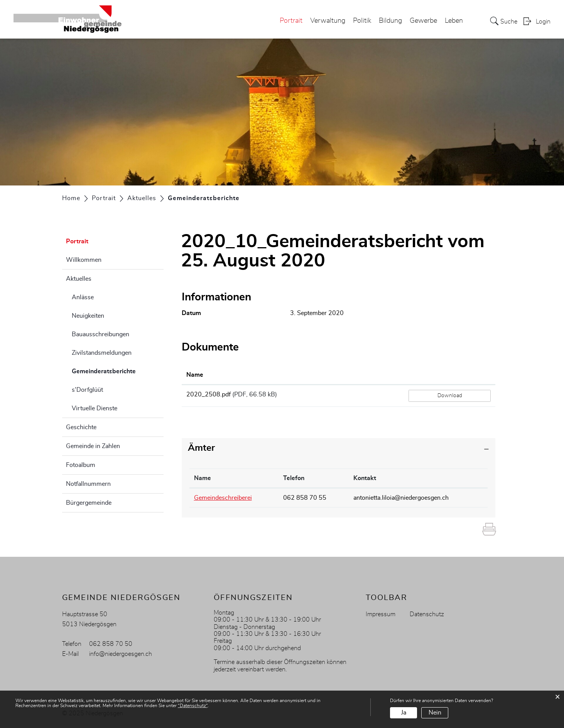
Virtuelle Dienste (95, 408)
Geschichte (81, 427)
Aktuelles (79, 279)
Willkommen (84, 260)
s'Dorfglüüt (87, 390)
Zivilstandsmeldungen (102, 353)
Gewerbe (423, 21)
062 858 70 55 (305, 498)
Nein (435, 713)
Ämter (201, 448)
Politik (362, 21)
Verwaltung (328, 21)
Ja (404, 713)
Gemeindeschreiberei (223, 498)
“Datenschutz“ (193, 706)
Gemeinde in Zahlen (93, 446)
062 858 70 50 (111, 644)
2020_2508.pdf (209, 394)
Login (543, 22)
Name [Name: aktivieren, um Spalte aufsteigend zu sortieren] (195, 375)
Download (450, 396)
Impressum (381, 614)
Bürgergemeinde (89, 503)
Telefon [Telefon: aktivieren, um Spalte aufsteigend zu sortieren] (294, 478)
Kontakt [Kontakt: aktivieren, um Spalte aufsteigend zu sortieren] (365, 478)
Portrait (291, 21)
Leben (454, 21)
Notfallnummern (88, 484)
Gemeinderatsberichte (118, 370)
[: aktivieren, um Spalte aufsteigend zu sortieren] (450, 375)
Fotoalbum (81, 465)
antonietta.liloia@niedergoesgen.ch (401, 498)
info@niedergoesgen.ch (121, 654)
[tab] (339, 448)
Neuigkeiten (88, 316)
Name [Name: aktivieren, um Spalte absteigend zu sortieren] (203, 478)
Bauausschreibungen (100, 334)
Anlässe (83, 297)
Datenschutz (427, 614)
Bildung (390, 21)
